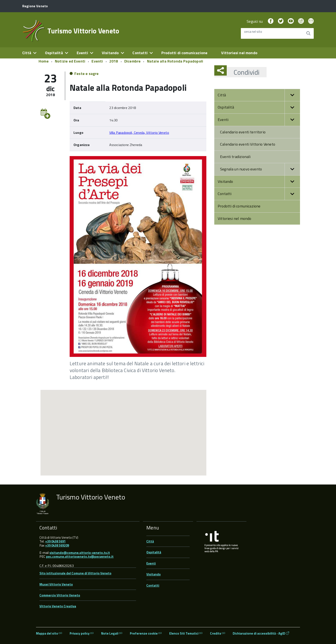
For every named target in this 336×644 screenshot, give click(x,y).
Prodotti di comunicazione (184, 53)
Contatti (259, 194)
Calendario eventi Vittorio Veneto (248, 144)
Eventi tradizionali (235, 157)
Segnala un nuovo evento (260, 169)
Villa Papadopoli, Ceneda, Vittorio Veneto (139, 133)
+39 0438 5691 (55, 541)
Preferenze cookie (146, 633)
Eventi (97, 61)
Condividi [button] (243, 72)
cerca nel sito (253, 32)
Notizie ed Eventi (70, 61)
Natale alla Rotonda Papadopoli (175, 61)
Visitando (259, 182)
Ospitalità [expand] (54, 53)
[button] (292, 95)
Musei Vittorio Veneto (56, 584)
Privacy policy (82, 633)
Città (259, 95)
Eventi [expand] (82, 53)
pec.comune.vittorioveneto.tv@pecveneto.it (80, 557)
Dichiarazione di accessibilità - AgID (261, 633)
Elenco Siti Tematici (186, 633)
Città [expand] (27, 53)
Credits (217, 633)
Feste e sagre (86, 74)
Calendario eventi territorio (243, 132)
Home (44, 61)
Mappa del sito (49, 633)
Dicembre (132, 61)
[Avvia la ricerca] (308, 33)
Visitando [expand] (110, 53)
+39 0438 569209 (57, 545)
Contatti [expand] (140, 53)
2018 (114, 61)
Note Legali (112, 633)
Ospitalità (259, 107)
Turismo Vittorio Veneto (83, 31)
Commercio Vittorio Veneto (60, 595)
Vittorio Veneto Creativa (58, 606)
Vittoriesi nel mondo (239, 53)
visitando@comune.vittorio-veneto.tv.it (80, 553)
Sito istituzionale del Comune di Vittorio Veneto (75, 573)
